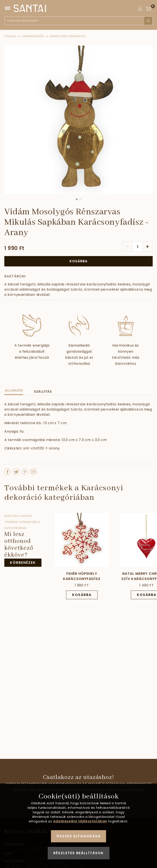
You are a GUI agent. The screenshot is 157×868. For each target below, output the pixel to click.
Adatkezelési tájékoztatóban (80, 821)
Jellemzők (14, 390)
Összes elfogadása (78, 836)
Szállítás (43, 392)
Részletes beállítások (79, 853)
